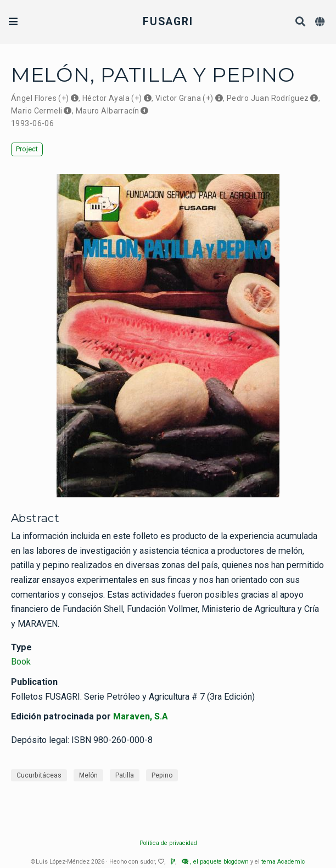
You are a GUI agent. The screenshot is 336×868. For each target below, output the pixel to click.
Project (27, 149)
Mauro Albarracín (108, 111)
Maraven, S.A (141, 716)
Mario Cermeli (37, 111)
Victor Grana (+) (184, 98)
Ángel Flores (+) (40, 98)
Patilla (125, 775)
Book (21, 662)
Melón (88, 775)
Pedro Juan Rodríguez (268, 98)
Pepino (162, 775)
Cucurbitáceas (39, 775)
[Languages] (321, 22)
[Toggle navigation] (13, 22)
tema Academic (283, 862)
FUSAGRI (168, 22)
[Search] (301, 22)
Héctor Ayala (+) (112, 98)
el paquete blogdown (221, 862)
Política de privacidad (168, 843)
